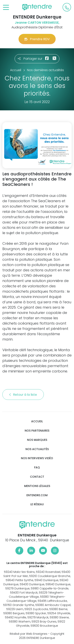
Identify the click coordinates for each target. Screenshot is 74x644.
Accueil (37, 421)
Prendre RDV (37, 39)
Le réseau (37, 504)
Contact (37, 477)
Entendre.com (37, 495)
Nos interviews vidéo (37, 458)
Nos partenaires (37, 431)
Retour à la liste (23, 395)
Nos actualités (37, 449)
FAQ (37, 468)
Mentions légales (37, 486)
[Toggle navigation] (6, 8)
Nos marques (37, 440)
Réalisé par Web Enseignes (29, 634)
